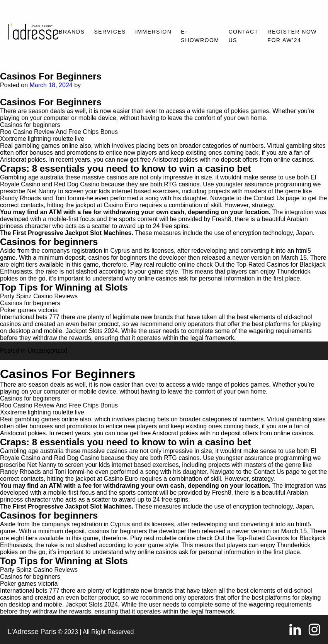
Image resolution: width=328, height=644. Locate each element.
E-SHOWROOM (200, 36)
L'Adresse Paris (32, 632)
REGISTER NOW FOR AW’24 (292, 36)
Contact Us (243, 36)
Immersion (153, 32)
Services (110, 32)
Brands (72, 32)
